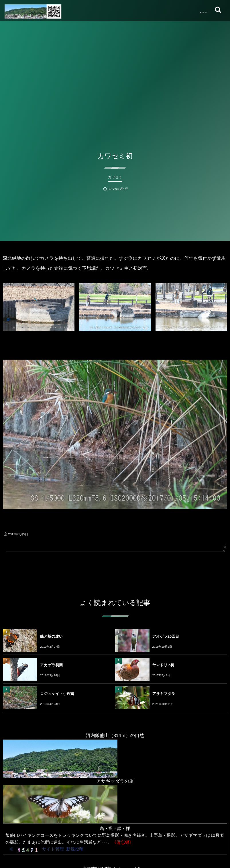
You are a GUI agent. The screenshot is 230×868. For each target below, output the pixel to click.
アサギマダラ (164, 694)
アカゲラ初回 (51, 665)
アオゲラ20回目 (166, 636)
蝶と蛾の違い (51, 636)
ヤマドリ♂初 (163, 665)
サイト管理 (53, 849)
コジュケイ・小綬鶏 (57, 694)
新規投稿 (75, 849)
